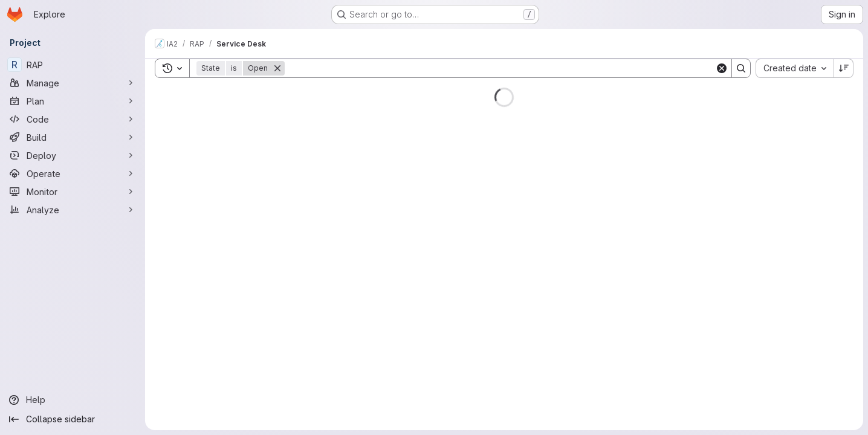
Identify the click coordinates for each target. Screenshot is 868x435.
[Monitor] (73, 192)
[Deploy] (73, 155)
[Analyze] (73, 210)
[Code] (73, 119)
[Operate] (73, 173)
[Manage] (73, 83)
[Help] (73, 400)
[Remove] (277, 68)
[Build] (73, 137)
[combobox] (795, 68)
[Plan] (73, 101)
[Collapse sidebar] (73, 419)
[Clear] (722, 68)
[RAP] (73, 65)
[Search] (500, 68)
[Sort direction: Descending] (844, 68)
